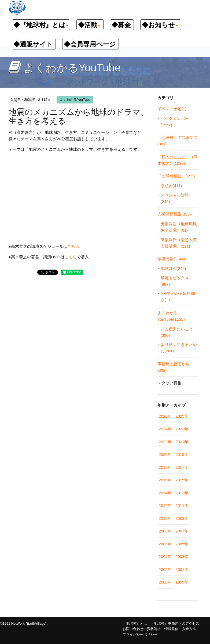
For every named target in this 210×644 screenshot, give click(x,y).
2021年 (182, 442)
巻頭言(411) (171, 186)
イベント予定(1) (172, 109)
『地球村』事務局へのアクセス (175, 623)
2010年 (165, 518)
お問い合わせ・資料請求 (142, 629)
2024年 (165, 429)
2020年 (165, 454)
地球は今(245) (173, 268)
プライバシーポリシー (140, 634)
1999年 (182, 582)
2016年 (165, 480)
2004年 (165, 557)
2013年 (182, 493)
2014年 (165, 493)
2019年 (182, 454)
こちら (73, 246)
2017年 (182, 467)
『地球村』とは (135, 623)
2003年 (182, 557)
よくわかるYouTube (75, 100)
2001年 (182, 569)
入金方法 (189, 629)
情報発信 (171, 629)
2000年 (165, 582)
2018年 (165, 467)
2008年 (165, 531)
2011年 (182, 505)
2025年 (182, 416)
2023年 (182, 429)
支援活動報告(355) (174, 214)
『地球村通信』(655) (176, 176)
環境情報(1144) (171, 259)
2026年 (165, 416)
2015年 (182, 480)
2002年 (165, 569)
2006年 (165, 544)
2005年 (182, 544)
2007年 (182, 531)
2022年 (165, 442)
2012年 (165, 505)
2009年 (182, 518)
